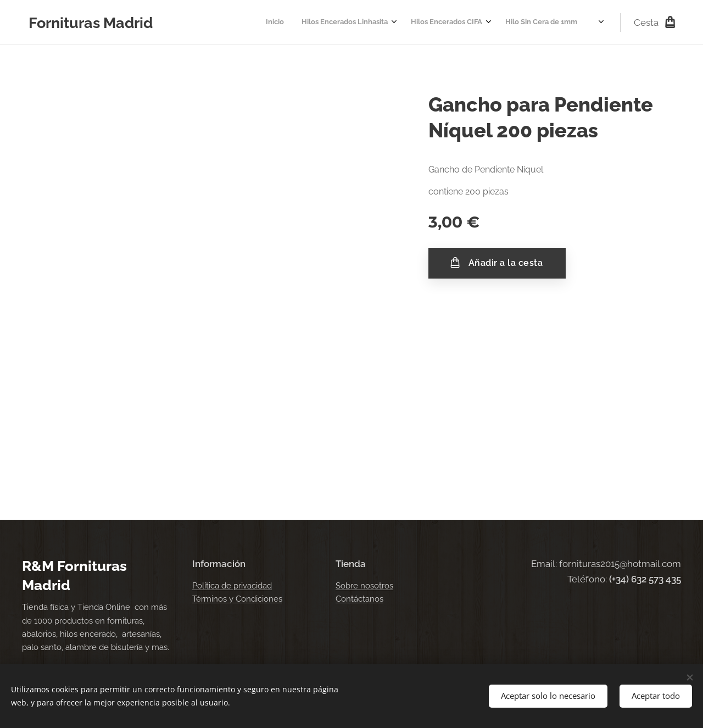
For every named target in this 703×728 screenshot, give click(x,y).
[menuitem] (458, 23)
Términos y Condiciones (237, 599)
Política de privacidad (232, 586)
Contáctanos (359, 599)
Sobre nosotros (364, 586)
